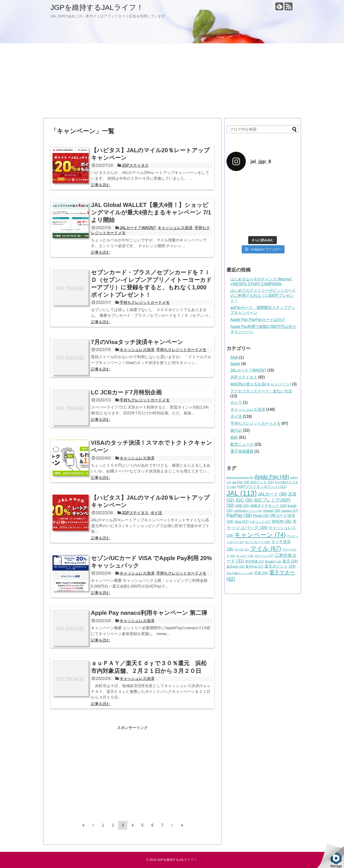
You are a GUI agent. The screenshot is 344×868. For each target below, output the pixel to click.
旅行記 (236, 430)
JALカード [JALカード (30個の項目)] (272, 494)
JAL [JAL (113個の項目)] (242, 493)
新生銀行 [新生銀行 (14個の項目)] (273, 562)
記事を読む (101, 185)
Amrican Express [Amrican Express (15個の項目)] (240, 477)
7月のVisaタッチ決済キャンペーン (137, 342)
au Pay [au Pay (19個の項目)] (241, 482)
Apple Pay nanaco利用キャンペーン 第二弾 (149, 613)
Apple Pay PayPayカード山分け (258, 320)
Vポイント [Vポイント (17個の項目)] (260, 522)
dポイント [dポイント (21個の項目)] (262, 482)
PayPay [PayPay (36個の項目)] (239, 515)
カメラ (236, 402)
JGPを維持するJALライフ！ (97, 7)
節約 (234, 437)
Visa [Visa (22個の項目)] (241, 521)
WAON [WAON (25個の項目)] (282, 521)
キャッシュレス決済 (175, 228)
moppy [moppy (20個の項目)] (272, 510)
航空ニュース (242, 444)
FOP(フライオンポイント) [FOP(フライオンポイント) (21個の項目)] (262, 487)
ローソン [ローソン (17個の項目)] (264, 556)
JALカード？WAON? (138, 228)
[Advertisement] (172, 81)
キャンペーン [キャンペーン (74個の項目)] (260, 535)
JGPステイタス (135, 165)
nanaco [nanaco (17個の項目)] (290, 511)
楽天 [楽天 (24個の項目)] (290, 561)
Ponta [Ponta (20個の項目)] (261, 516)
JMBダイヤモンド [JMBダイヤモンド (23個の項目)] (268, 506)
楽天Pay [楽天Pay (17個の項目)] (255, 567)
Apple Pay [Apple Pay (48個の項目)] (272, 477)
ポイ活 (156, 513)
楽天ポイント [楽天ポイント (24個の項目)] (280, 566)
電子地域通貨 (242, 451)
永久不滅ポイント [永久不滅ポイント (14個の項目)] (240, 573)
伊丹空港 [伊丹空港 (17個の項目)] (255, 561)
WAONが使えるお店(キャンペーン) (261, 384)
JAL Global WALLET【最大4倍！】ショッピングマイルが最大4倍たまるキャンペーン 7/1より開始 (151, 212)
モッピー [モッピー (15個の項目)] (245, 556)
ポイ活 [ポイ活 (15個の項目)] (242, 549)
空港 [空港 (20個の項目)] (261, 573)
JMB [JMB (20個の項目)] (242, 506)
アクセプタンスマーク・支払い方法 (261, 391)
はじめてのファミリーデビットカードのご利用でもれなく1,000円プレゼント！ (263, 295)
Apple (235, 364)
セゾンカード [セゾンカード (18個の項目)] (257, 542)
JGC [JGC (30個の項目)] (244, 500)
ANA (234, 357)
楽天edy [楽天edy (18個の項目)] (236, 567)
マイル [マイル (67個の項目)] (266, 548)
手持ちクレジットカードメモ (145, 302)
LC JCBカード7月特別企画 (126, 392)
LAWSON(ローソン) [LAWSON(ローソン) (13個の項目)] (248, 511)
